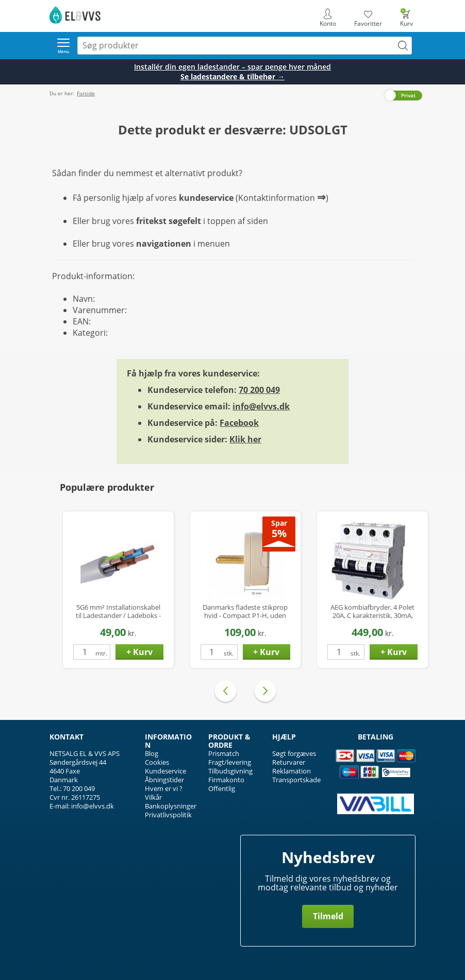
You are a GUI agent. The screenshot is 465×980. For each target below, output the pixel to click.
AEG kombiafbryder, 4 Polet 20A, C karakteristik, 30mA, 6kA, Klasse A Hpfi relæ (372, 612)
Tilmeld (328, 916)
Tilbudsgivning (230, 771)
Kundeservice (165, 771)
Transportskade (296, 780)
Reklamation (292, 771)
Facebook (239, 423)
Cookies (157, 762)
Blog (152, 753)
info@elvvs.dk (261, 406)
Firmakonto (226, 780)
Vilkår (153, 797)
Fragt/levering (230, 762)
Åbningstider (164, 780)
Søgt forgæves (294, 753)
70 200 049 (259, 390)
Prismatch (224, 753)
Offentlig (222, 788)
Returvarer (289, 762)
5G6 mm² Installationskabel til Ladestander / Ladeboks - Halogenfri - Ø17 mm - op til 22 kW (118, 612)
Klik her (245, 439)
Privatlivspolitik (168, 815)
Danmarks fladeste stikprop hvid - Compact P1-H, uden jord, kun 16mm (245, 612)
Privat (408, 95)
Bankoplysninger (171, 806)
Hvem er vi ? (164, 788)
